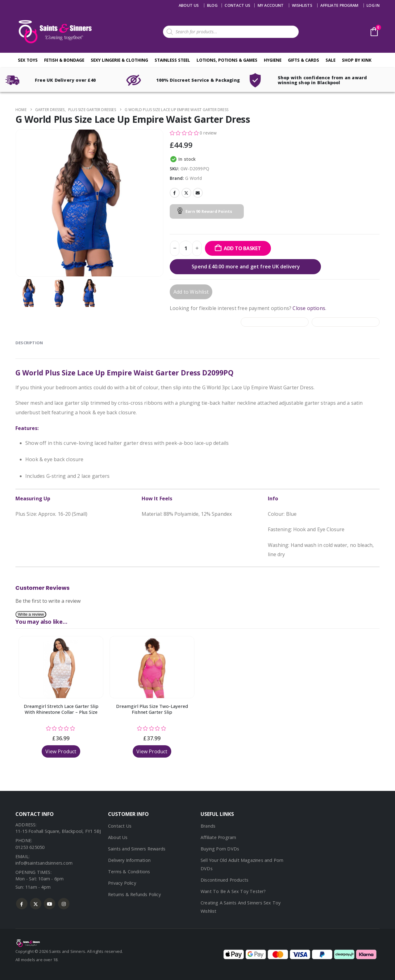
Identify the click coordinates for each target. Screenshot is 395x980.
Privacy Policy (122, 883)
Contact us (237, 5)
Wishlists (302, 5)
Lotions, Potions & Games (227, 60)
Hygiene (273, 60)
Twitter (186, 193)
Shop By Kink (357, 60)
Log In (373, 5)
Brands (208, 826)
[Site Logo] (54, 32)
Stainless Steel (172, 60)
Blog (212, 5)
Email (198, 193)
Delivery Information (129, 860)
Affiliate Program (339, 5)
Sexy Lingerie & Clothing (119, 60)
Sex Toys (28, 60)
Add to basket (242, 248)
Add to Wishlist (191, 292)
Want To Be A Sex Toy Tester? (233, 891)
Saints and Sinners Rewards (137, 849)
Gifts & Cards (304, 60)
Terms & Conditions (129, 872)
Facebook (175, 193)
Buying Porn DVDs (220, 849)
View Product (61, 751)
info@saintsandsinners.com (44, 863)
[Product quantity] (186, 248)
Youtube (50, 904)
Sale (331, 60)
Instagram (64, 904)
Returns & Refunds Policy (134, 894)
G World (193, 178)
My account (271, 5)
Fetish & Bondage (64, 60)
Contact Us (120, 826)
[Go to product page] (61, 667)
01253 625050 (30, 847)
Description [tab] (29, 343)
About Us (189, 5)
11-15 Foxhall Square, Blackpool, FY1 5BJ (58, 831)
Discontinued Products (225, 880)
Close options (309, 308)
